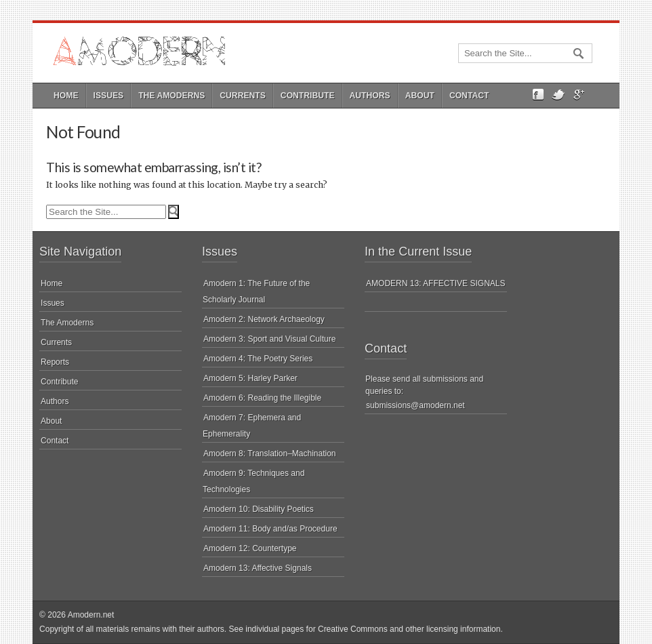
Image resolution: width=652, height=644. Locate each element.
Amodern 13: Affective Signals (258, 568)
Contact (469, 96)
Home (66, 96)
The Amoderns (171, 96)
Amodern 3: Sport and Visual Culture (269, 339)
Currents (243, 96)
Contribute (308, 96)
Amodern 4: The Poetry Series (258, 359)
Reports (55, 362)
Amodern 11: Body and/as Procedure (270, 529)
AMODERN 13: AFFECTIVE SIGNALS (435, 283)
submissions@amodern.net (415, 405)
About (420, 96)
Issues (109, 96)
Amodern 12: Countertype (250, 548)
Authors (370, 96)
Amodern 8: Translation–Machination (269, 454)
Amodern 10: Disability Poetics (259, 509)
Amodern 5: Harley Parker (250, 378)
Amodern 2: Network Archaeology (264, 319)
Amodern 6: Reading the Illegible (262, 398)
